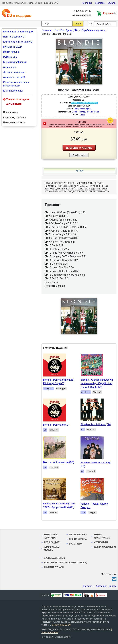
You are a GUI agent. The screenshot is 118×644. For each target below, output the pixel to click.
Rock (83, 115)
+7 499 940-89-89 (82, 11)
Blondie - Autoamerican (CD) (59, 462)
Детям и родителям (14, 72)
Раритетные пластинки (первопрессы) (16, 84)
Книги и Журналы (13, 91)
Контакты (87, 3)
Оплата (111, 3)
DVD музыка (10, 57)
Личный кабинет (104, 24)
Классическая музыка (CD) (18, 42)
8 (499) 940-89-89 (61, 625)
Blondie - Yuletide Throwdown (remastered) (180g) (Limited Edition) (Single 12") (97, 383)
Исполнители (11, 112)
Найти (78, 24)
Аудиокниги (10, 67)
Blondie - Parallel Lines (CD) (96, 424)
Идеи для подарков (14, 122)
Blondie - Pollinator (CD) (56, 425)
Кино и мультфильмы (15, 62)
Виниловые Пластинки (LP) (18, 32)
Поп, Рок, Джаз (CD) (14, 37)
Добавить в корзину (79, 148)
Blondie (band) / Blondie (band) (86, 112)
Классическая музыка (52, 549)
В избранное (79, 155)
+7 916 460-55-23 (82, 15)
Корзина (110, 13)
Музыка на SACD (13, 47)
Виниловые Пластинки (50, 536)
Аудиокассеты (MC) (14, 77)
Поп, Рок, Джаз (52, 542)
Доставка (100, 3)
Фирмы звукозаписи (15, 117)
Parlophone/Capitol (83, 109)
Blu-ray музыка (11, 52)
